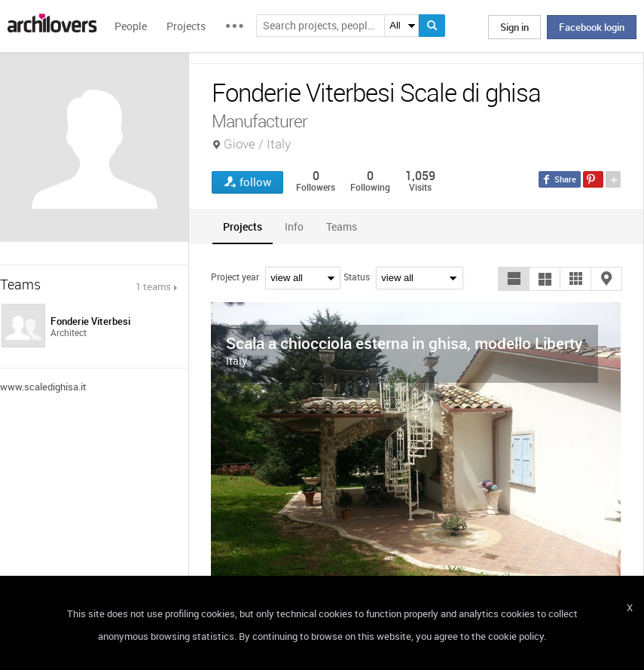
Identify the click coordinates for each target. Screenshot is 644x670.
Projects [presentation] (243, 226)
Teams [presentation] (342, 226)
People (131, 26)
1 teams (153, 286)
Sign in (514, 27)
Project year (235, 277)
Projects (186, 26)
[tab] (243, 226)
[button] (514, 279)
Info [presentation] (294, 226)
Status (357, 277)
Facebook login (592, 27)
